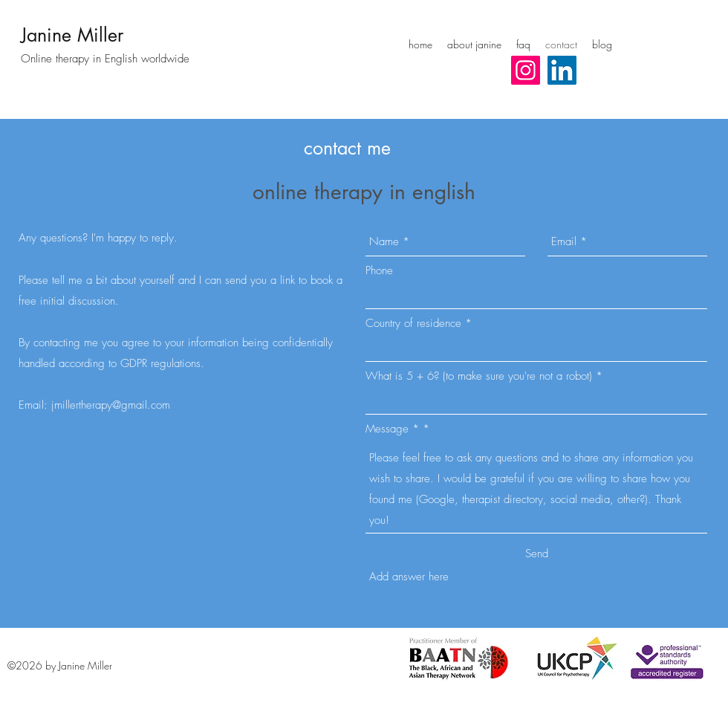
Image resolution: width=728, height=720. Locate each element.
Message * (392, 429)
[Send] (537, 554)
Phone (379, 271)
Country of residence (413, 324)
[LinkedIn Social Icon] (562, 70)
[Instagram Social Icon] (526, 70)
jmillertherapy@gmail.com (111, 405)
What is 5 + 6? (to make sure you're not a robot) (479, 376)
